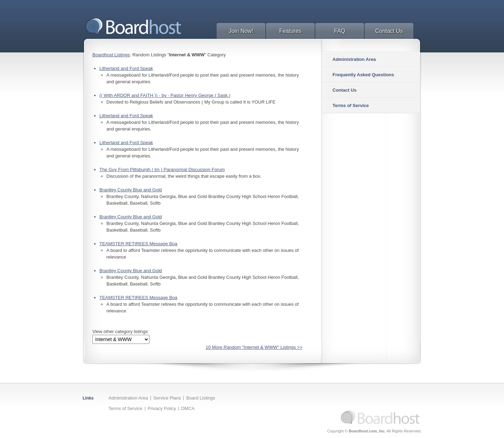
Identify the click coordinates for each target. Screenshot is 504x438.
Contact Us (389, 31)
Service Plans (167, 398)
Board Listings (201, 398)
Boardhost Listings (111, 55)
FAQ (339, 31)
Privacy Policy (162, 408)
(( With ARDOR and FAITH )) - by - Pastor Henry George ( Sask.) (165, 95)
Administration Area (354, 59)
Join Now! (241, 31)
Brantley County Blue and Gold (131, 190)
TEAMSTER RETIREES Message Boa (138, 244)
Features (290, 31)
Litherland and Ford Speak (126, 68)
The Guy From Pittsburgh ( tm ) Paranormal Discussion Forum (162, 169)
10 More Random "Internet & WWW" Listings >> (254, 347)
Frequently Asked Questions (363, 75)
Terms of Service (351, 105)
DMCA (188, 408)
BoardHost (133, 26)
